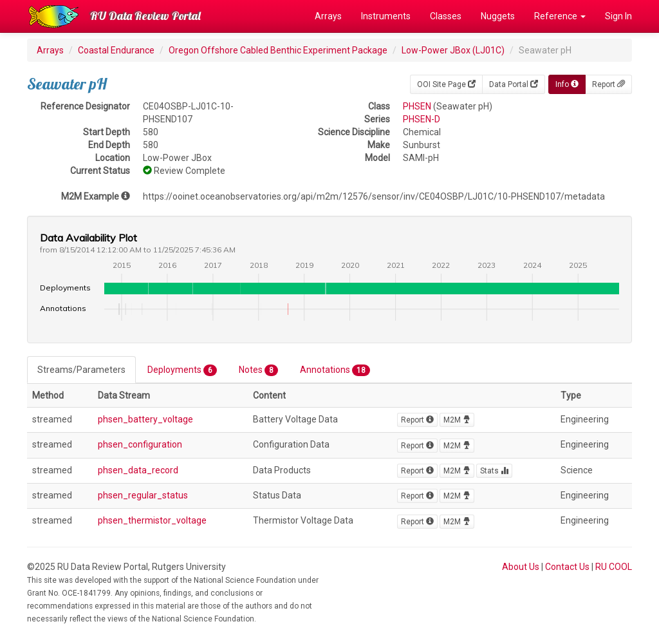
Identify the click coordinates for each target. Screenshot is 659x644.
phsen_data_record (138, 470)
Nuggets (498, 16)
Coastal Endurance (116, 50)
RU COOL (614, 567)
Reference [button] (560, 16)
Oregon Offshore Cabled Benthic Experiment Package (278, 50)
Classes (446, 16)
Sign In (618, 16)
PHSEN (417, 106)
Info (567, 84)
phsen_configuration (140, 444)
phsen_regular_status (143, 495)
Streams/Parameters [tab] (81, 370)
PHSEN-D (422, 119)
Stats (494, 471)
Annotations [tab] (335, 370)
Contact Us (567, 567)
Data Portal (514, 84)
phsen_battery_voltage (145, 419)
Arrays (328, 16)
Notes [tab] (258, 370)
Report (608, 84)
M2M (457, 420)
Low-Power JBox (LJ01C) (453, 50)
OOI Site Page (446, 84)
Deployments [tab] (182, 370)
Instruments (386, 16)
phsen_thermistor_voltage (152, 520)
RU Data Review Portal (145, 16)
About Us (521, 567)
